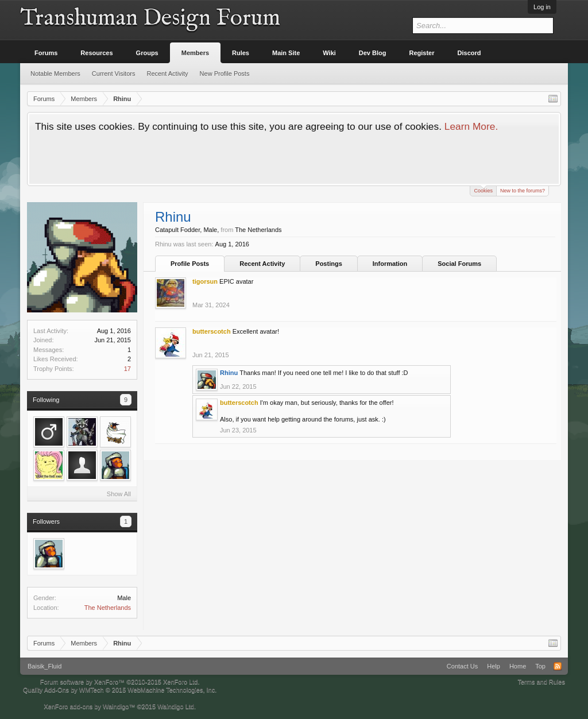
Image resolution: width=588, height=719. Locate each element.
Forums (46, 53)
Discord (469, 53)
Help (494, 666)
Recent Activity (262, 264)
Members (195, 53)
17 (127, 369)
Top (540, 666)
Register (422, 53)
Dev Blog (373, 53)
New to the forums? (523, 191)
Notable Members (55, 74)
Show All (119, 494)
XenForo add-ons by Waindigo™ (89, 706)
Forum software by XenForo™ (120, 682)
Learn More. (471, 126)
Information (390, 264)
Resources (96, 53)
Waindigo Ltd (176, 706)
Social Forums (459, 264)
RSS (558, 666)
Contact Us (462, 666)
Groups (147, 53)
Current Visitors (114, 74)
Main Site (286, 53)
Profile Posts (190, 264)
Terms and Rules (541, 682)
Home (518, 666)
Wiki (329, 53)
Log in (542, 7)
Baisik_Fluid (45, 666)
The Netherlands (108, 608)
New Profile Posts (225, 74)
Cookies (483, 190)
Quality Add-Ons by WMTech (120, 690)
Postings (328, 264)
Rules (241, 53)
